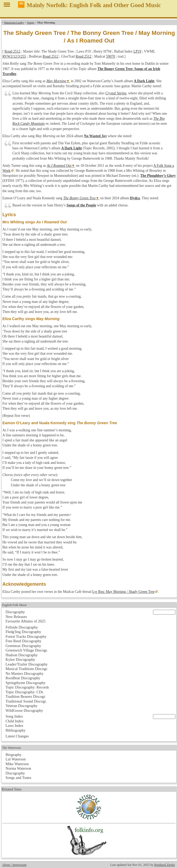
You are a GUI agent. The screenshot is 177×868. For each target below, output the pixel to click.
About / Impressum (14, 865)
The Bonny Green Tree (79, 198)
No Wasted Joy (96, 136)
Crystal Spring (116, 93)
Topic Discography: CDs (24, 692)
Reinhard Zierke (165, 865)
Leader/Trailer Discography (27, 664)
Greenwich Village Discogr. (27, 650)
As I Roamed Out (59, 166)
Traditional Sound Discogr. (26, 701)
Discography (15, 612)
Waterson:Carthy (14, 22)
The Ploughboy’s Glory (158, 176)
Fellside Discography (22, 627)
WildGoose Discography (24, 710)
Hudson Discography (22, 655)
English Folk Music (15, 605)
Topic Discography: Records (27, 687)
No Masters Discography (25, 673)
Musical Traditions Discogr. (27, 669)
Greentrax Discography (23, 646)
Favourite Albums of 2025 (26, 621)
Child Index (15, 721)
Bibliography (16, 730)
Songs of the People (81, 205)
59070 (111, 56)
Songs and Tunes (18, 778)
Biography (14, 755)
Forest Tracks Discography (26, 636)
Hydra (135, 198)
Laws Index (15, 726)
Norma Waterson (18, 768)
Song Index (14, 716)
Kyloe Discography (20, 659)
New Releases (16, 617)
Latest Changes (17, 736)
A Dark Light (144, 81)
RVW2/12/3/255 (14, 56)
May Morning (56, 81)
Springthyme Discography (25, 683)
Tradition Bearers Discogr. (26, 696)
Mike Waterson (17, 764)
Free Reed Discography (23, 641)
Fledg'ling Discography (23, 632)
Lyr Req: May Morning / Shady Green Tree (123, 592)
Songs (30, 22)
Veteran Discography (21, 706)
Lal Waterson (16, 759)
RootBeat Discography (23, 678)
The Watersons (11, 748)
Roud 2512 (12, 51)
